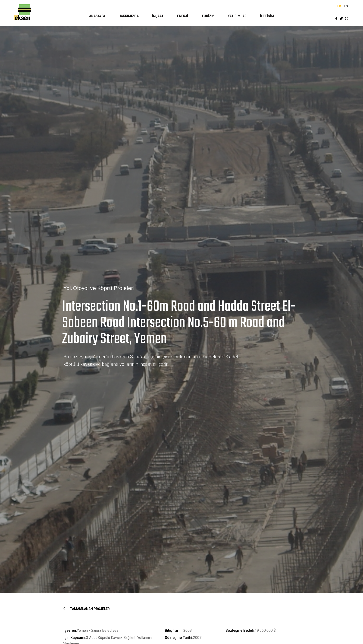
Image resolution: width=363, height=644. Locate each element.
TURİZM (208, 16)
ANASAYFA (97, 16)
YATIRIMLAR (237, 16)
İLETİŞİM (267, 16)
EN (346, 6)
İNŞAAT (158, 16)
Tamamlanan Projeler (87, 609)
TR (339, 6)
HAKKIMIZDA (129, 16)
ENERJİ (183, 16)
